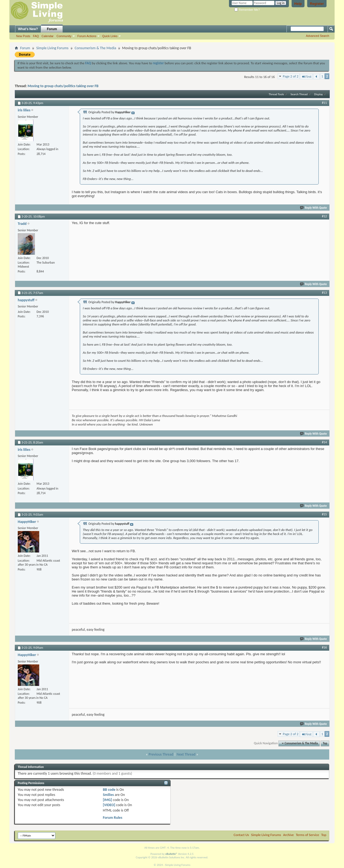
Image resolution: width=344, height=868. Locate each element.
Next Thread (186, 754)
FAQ (36, 36)
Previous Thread (161, 754)
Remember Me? (247, 10)
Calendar (48, 36)
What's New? (28, 29)
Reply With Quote (314, 208)
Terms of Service (307, 835)
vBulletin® (171, 854)
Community (64, 36)
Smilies (108, 795)
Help (298, 4)
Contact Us (241, 835)
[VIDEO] (109, 805)
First (306, 77)
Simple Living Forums (52, 48)
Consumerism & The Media (95, 48)
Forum (52, 29)
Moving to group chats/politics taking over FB (63, 86)
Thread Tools (276, 94)
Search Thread (299, 94)
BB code (109, 790)
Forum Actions (87, 36)
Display (318, 94)
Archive (289, 835)
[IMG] (107, 800)
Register (317, 4)
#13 (324, 293)
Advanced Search (318, 36)
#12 (324, 216)
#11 (324, 103)
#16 (324, 647)
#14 (324, 442)
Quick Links (110, 36)
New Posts (23, 36)
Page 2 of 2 (291, 76)
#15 (324, 514)
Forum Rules (113, 818)
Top (325, 743)
